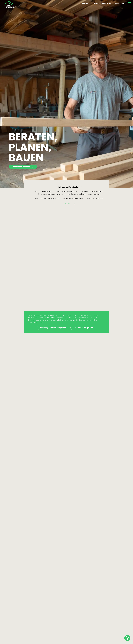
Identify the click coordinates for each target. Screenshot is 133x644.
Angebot (86, 4)
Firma (96, 4)
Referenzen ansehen (23, 167)
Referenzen (107, 4)
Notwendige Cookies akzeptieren (53, 328)
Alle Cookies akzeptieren (83, 328)
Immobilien (120, 4)
